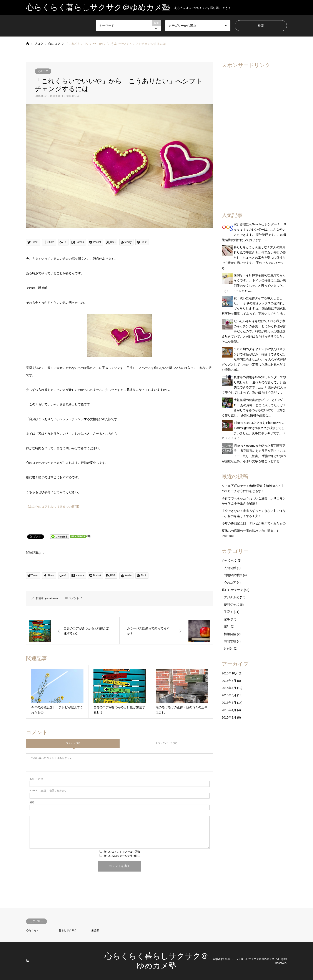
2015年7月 (229, 688)
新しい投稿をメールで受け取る (122, 856)
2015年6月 (229, 695)
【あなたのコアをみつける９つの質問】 (53, 507)
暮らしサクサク (232, 590)
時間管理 (230, 641)
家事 (227, 619)
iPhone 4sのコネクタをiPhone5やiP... (259, 423)
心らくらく (229, 561)
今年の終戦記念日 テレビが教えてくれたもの (254, 523)
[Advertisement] (254, 137)
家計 (227, 627)
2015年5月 (229, 703)
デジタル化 (231, 597)
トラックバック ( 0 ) (166, 743)
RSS (28, 961)
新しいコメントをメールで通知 (122, 852)
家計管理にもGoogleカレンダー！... (258, 224)
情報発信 (230, 634)
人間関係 (230, 568)
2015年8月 (229, 681)
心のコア (43, 71)
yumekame (52, 598)
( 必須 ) (37, 779)
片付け (228, 649)
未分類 (95, 930)
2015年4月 (229, 710)
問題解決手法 (233, 575)
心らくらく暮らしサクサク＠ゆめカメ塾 (251, 959)
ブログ (39, 44)
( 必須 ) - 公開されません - (49, 791)
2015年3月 (229, 717)
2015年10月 (230, 673)
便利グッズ (231, 605)
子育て (228, 612)
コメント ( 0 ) (73, 743)
